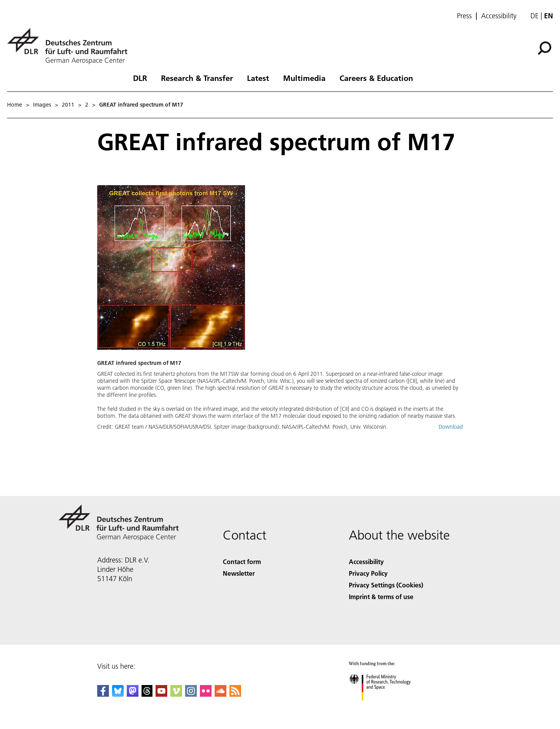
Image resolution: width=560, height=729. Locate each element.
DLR (140, 78)
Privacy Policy (368, 573)
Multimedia (304, 78)
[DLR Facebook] (103, 694)
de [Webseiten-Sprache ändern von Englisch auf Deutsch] (535, 16)
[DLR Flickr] (206, 694)
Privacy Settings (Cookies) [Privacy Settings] (386, 585)
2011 (68, 105)
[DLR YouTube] (161, 694)
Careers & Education (376, 78)
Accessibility (499, 16)
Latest (258, 78)
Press (464, 16)
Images (42, 105)
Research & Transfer (197, 78)
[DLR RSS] (235, 694)
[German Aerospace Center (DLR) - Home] (70, 46)
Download (451, 427)
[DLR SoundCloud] (220, 694)
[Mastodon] (133, 694)
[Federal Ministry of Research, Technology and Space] (387, 707)
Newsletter (239, 573)
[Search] (544, 48)
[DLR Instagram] (191, 694)
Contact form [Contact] (242, 562)
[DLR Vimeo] (176, 694)
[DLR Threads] (147, 694)
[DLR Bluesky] (118, 694)
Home (15, 105)
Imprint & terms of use (381, 597)
